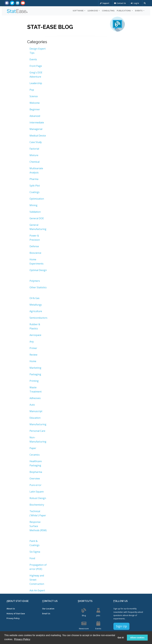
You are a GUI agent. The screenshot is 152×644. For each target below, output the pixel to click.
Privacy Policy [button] (22, 639)
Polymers (35, 281)
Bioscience (35, 253)
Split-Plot (35, 186)
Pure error (35, 485)
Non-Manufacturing (38, 440)
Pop (32, 90)
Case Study (36, 142)
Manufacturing (38, 424)
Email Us (46, 613)
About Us (11, 609)
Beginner (35, 109)
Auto (32, 405)
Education (35, 418)
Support (105, 3)
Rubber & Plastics (35, 326)
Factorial (34, 149)
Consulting (108, 11)
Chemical (35, 162)
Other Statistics (38, 287)
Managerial (36, 129)
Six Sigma (35, 552)
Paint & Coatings (35, 543)
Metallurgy (36, 305)
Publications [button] (124, 11)
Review (33, 355)
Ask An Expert (37, 590)
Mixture (34, 155)
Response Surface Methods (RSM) (38, 526)
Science (34, 96)
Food (32, 558)
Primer (33, 348)
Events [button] (139, 11)
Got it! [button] (121, 638)
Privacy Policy (13, 618)
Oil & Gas (35, 298)
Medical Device (38, 136)
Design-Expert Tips (38, 51)
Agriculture (36, 311)
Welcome (35, 103)
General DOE (37, 218)
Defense (34, 246)
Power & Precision (35, 238)
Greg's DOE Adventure (36, 75)
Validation (35, 212)
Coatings (35, 192)
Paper (33, 448)
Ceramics (35, 455)
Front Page (36, 66)
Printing (34, 381)
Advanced (35, 116)
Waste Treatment (36, 389)
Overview (35, 478)
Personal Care (37, 431)
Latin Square (37, 492)
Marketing (35, 368)
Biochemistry (37, 505)
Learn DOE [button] (93, 11)
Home (33, 361)
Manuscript (36, 411)
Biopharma (36, 472)
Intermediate (37, 122)
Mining (33, 205)
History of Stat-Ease (16, 613)
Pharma (34, 179)
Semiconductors (38, 318)
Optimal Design (38, 270)
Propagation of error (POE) (38, 567)
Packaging (35, 374)
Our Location (48, 609)
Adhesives (35, 398)
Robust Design (38, 498)
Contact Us (120, 3)
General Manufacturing (38, 227)
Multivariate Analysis (36, 170)
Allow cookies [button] (137, 638)
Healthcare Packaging (36, 463)
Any (32, 342)
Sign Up (121, 626)
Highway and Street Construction (37, 580)
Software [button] (78, 11)
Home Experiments (37, 261)
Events (33, 59)
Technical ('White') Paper (38, 513)
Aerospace (35, 335)
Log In (135, 3)
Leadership (36, 83)
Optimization (37, 199)
